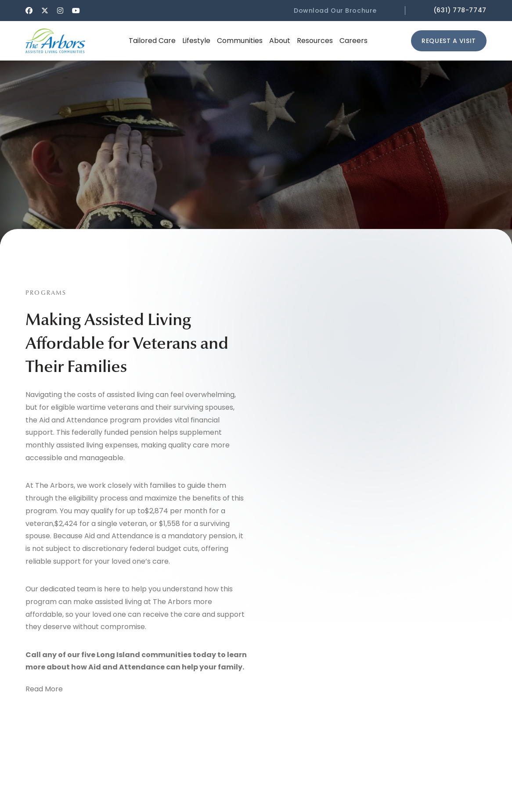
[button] (342, 11)
